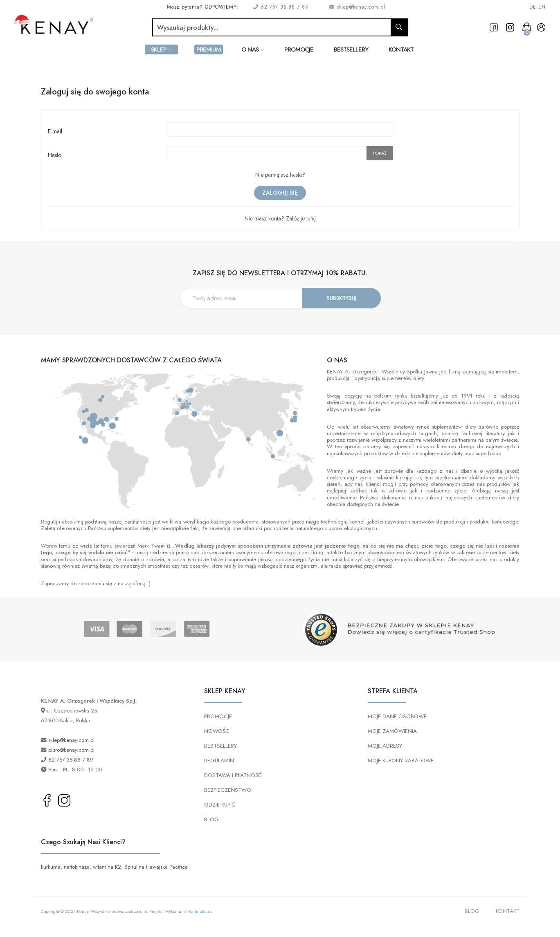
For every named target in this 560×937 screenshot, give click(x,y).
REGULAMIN (219, 761)
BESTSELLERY (220, 746)
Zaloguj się (280, 193)
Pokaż (380, 153)
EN (542, 7)
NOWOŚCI (217, 731)
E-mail (55, 131)
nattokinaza (77, 867)
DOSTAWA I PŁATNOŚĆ (233, 775)
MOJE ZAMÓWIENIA (392, 731)
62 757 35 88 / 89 (284, 7)
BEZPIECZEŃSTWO (228, 790)
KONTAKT (508, 911)
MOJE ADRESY (385, 746)
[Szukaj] (272, 27)
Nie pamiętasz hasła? (280, 175)
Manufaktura (200, 911)
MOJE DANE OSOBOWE (397, 716)
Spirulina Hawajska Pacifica (156, 867)
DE (533, 7)
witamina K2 (107, 867)
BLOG (211, 819)
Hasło (55, 155)
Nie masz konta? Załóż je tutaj (280, 218)
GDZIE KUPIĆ (220, 805)
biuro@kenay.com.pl (71, 750)
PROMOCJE (218, 716)
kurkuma (51, 867)
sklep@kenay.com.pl (361, 7)
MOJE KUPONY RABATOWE (401, 761)
